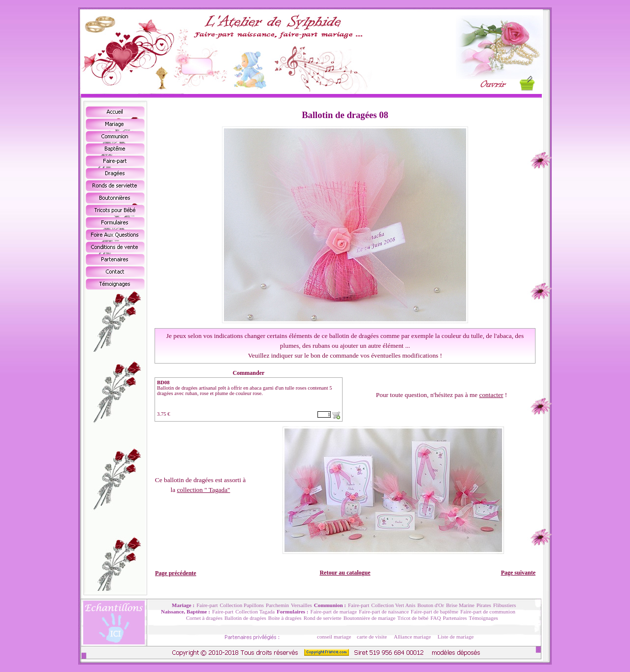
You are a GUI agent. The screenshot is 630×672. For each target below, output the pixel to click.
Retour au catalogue (345, 573)
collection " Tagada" (203, 490)
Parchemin (277, 605)
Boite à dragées (285, 618)
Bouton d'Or (431, 605)
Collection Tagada (255, 611)
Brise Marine (460, 605)
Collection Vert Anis (393, 605)
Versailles (301, 605)
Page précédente (176, 573)
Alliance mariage (412, 637)
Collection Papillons (242, 605)
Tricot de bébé (413, 618)
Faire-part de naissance (384, 611)
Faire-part (207, 605)
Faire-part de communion (488, 611)
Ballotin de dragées (245, 618)
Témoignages (484, 618)
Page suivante (518, 573)
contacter (491, 395)
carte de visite (372, 637)
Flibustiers (504, 605)
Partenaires (455, 618)
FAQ (435, 618)
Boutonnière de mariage (370, 618)
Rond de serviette (323, 618)
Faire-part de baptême (435, 611)
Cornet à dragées (204, 618)
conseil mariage (334, 637)
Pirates (484, 605)
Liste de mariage (456, 637)
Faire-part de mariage (334, 611)
